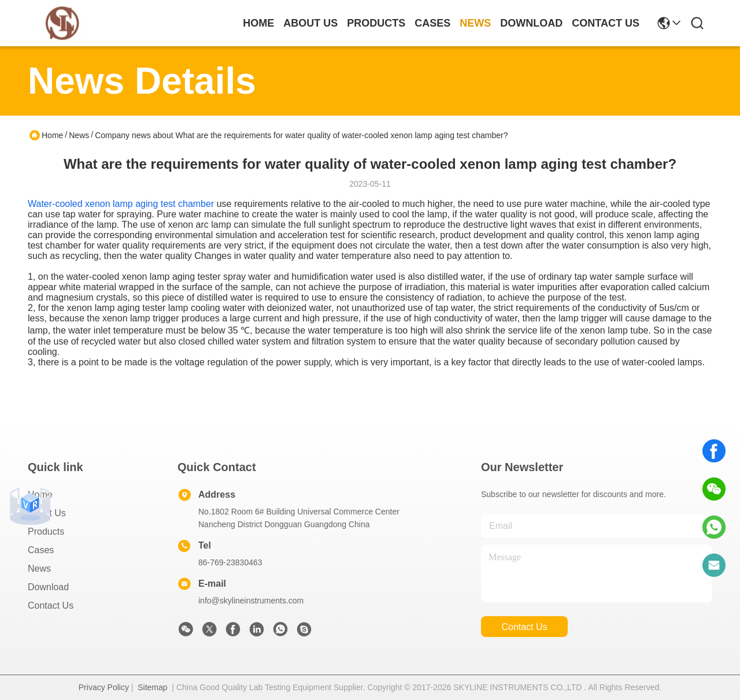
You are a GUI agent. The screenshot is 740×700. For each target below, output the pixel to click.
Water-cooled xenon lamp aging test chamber (121, 204)
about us (310, 23)
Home (258, 23)
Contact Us (51, 605)
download (531, 23)
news (475, 23)
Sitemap (152, 687)
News (79, 135)
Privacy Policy (104, 687)
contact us (606, 23)
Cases (41, 550)
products (376, 23)
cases (432, 23)
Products (46, 532)
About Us (47, 513)
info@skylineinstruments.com (251, 601)
